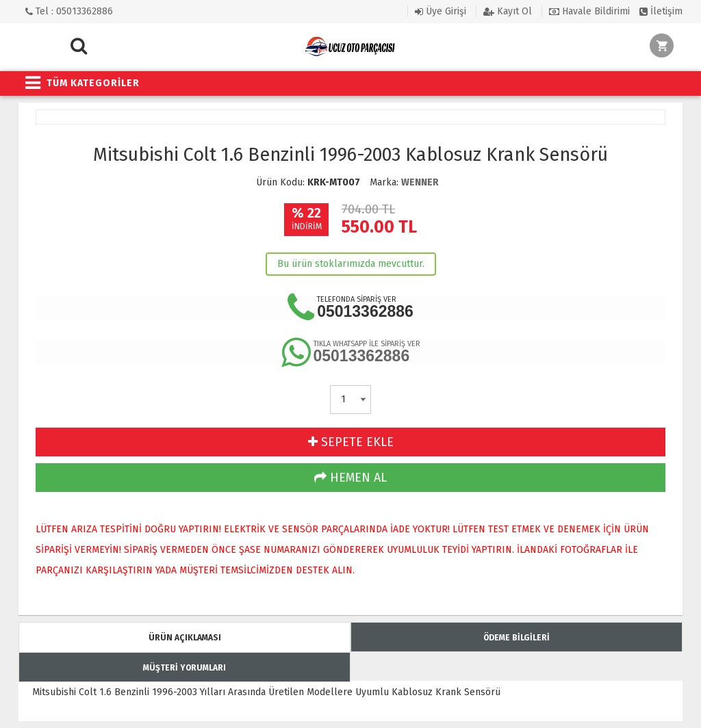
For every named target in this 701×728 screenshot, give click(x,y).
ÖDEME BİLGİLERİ (517, 638)
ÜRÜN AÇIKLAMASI (185, 638)
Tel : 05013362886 (69, 11)
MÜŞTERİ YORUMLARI (184, 668)
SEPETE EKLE (351, 442)
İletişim (661, 11)
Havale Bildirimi (589, 11)
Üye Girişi (441, 11)
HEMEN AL (350, 478)
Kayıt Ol (508, 11)
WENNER (420, 182)
